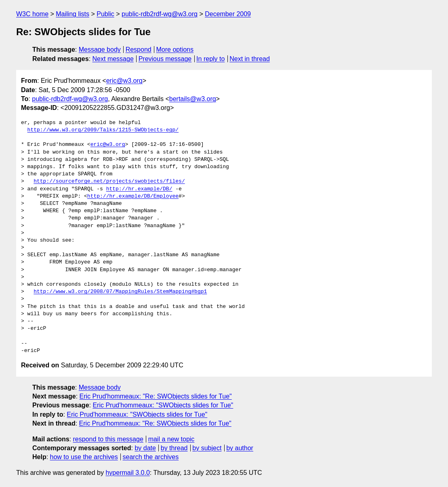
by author (240, 448)
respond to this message (108, 439)
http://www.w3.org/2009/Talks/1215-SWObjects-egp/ (103, 130)
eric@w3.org (124, 81)
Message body (100, 50)
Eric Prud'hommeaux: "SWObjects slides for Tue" (163, 405)
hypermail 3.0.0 (127, 473)
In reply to (210, 59)
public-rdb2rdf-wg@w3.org (160, 14)
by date (145, 448)
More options (175, 50)
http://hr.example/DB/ (139, 189)
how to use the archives (84, 457)
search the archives (151, 457)
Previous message (165, 59)
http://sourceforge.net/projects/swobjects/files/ (109, 181)
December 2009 (228, 14)
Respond (139, 50)
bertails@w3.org (193, 99)
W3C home (32, 14)
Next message (113, 59)
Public (105, 14)
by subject (207, 448)
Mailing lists (73, 14)
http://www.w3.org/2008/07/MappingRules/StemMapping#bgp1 (120, 292)
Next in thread (250, 59)
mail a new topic (171, 439)
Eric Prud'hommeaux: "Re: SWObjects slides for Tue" (156, 396)
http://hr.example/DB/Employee (133, 196)
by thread (174, 448)
